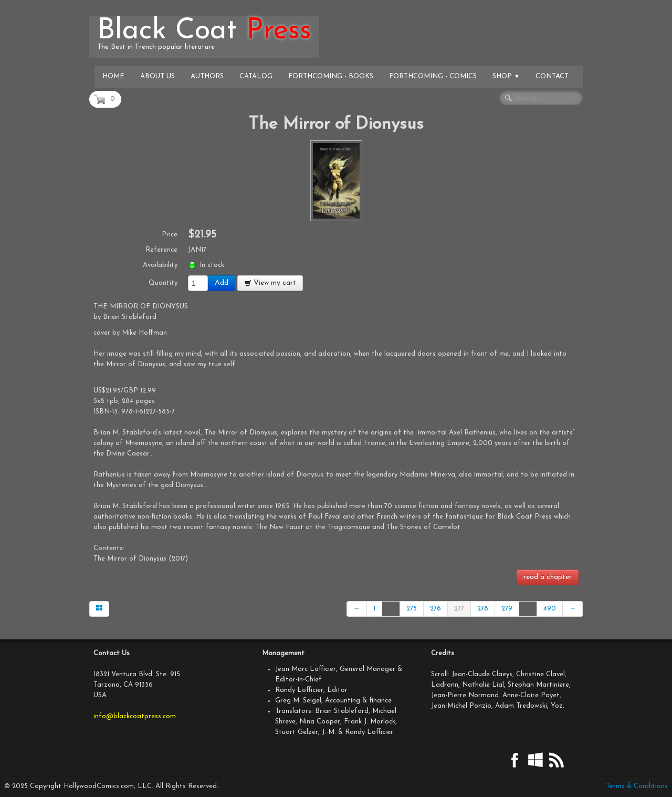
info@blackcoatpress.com (135, 716)
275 (412, 609)
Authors (207, 76)
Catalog (256, 76)
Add (222, 283)
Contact (552, 76)
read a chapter (548, 577)
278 (483, 609)
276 (435, 609)
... (391, 609)
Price (170, 235)
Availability (160, 265)
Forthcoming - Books (331, 76)
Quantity (163, 283)
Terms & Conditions (637, 786)
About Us (157, 76)
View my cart (270, 283)
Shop (506, 76)
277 (459, 609)
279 (507, 609)
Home (113, 76)
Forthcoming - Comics (433, 76)
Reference (161, 250)
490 (550, 609)
